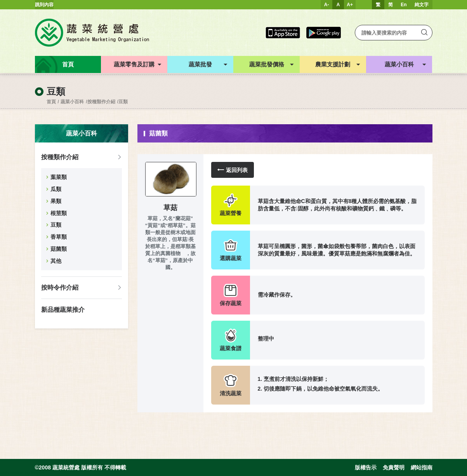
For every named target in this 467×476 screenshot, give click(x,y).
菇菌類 (59, 249)
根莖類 (59, 213)
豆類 (123, 102)
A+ (350, 5)
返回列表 (233, 170)
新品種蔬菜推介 (63, 310)
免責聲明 (394, 467)
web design (12, 473)
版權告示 (366, 467)
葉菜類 (59, 177)
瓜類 (56, 189)
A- (327, 5)
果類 (56, 201)
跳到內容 (44, 5)
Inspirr (37, 473)
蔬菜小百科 (72, 102)
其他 (56, 261)
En (404, 5)
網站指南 (422, 467)
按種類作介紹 (101, 102)
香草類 (59, 237)
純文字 (422, 5)
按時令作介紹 (60, 288)
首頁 (51, 102)
